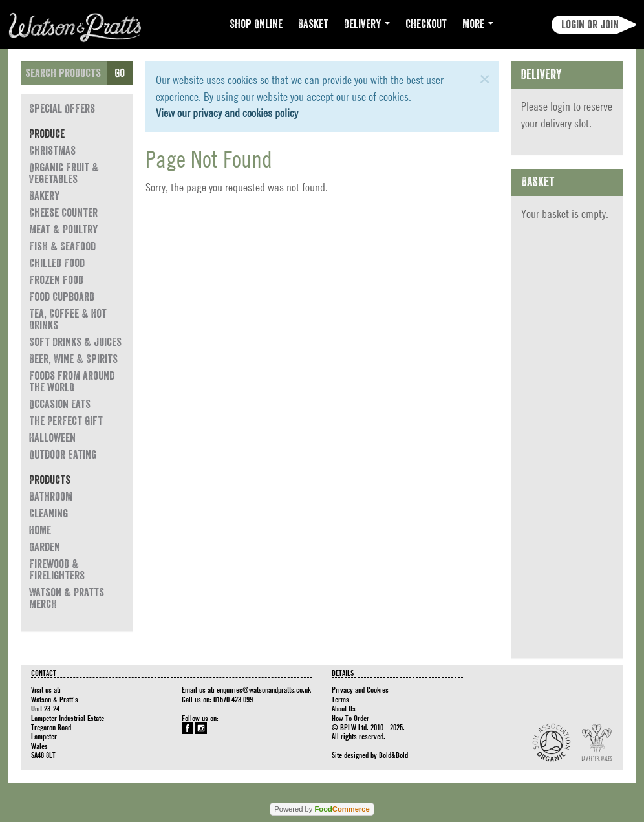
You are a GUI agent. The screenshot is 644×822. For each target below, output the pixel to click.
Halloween (52, 438)
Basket (313, 24)
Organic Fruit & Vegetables (64, 173)
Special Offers (62, 109)
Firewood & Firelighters (57, 570)
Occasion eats (60, 404)
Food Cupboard (62, 297)
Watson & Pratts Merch (67, 598)
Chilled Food (57, 263)
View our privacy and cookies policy (227, 113)
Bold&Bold (393, 755)
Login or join (590, 25)
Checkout (426, 24)
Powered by (322, 809)
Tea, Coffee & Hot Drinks (68, 319)
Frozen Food (56, 280)
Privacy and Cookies (360, 689)
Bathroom (51, 497)
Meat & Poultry (63, 230)
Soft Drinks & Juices (75, 342)
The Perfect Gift (66, 421)
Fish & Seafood (62, 246)
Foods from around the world (72, 382)
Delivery (367, 24)
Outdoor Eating (63, 455)
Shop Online (256, 24)
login (560, 106)
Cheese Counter (63, 213)
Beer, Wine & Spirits (73, 359)
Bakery (44, 196)
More (478, 24)
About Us (344, 708)
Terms (340, 699)
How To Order (350, 718)
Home (40, 530)
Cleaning (48, 514)
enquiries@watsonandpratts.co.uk (264, 689)
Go (120, 73)
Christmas (52, 151)
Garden (45, 547)
